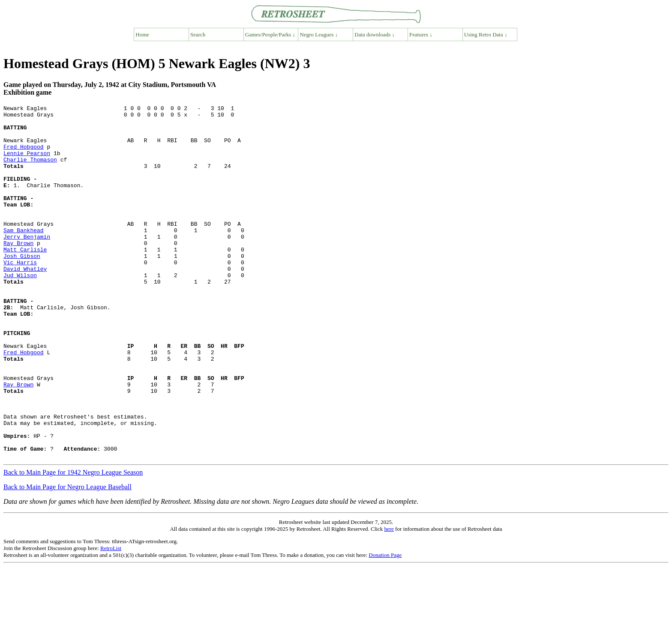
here (389, 600)
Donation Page (385, 626)
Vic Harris (20, 294)
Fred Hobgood (24, 156)
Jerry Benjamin (27, 263)
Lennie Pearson (27, 163)
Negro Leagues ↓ (319, 34)
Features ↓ (421, 34)
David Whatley (25, 302)
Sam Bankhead (24, 256)
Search (198, 34)
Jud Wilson (20, 310)
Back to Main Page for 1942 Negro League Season (73, 543)
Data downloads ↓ (375, 34)
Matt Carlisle (25, 279)
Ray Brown (18, 271)
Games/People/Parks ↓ (270, 34)
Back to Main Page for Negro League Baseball (67, 558)
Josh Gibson (22, 287)
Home (142, 34)
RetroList (111, 619)
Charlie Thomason (30, 171)
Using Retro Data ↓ (486, 34)
